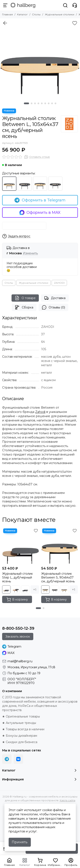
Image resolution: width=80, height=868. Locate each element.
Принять (20, 842)
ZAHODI (59, 283)
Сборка (24, 307)
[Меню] (5, 5)
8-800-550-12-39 (18, 628)
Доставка (55, 298)
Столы (36, 14)
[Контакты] (75, 5)
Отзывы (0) (53, 307)
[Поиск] (65, 5)
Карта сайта (68, 800)
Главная (7, 14)
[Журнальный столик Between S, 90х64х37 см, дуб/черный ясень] (60, 546)
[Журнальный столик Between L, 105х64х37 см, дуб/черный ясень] (40, 58)
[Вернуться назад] (5, 23)
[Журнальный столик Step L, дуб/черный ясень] (21, 546)
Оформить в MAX (40, 213)
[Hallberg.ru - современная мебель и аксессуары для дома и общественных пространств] (23, 5)
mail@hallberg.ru (20, 661)
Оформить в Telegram (40, 200)
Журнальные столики (60, 14)
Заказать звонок (18, 637)
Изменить (30, 253)
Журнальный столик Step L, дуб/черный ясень (17, 577)
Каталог (22, 14)
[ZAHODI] (69, 124)
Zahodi (40, 412)
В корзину (17, 599)
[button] (26, 103)
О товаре (25, 298)
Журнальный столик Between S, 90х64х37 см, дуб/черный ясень (58, 577)
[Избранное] (75, 23)
